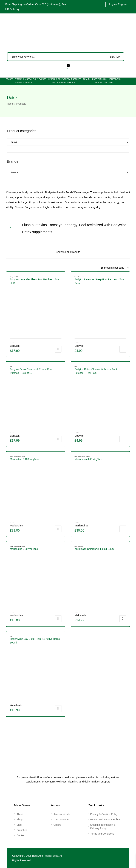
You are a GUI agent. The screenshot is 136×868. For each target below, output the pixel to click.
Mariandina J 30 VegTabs (24, 549)
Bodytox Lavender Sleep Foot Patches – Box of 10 (35, 281)
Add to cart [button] (58, 349)
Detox (76, 277)
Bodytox (79, 346)
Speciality (23, 456)
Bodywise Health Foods (45, 856)
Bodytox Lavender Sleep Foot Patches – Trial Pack (99, 281)
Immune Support (82, 456)
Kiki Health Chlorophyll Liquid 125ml (94, 549)
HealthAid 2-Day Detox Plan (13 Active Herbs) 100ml (35, 641)
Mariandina (81, 525)
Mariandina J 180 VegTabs (25, 459)
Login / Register (118, 4)
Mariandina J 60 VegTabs (88, 459)
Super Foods (81, 546)
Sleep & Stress (81, 277)
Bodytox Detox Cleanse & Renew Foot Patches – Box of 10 (31, 371)
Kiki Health (81, 615)
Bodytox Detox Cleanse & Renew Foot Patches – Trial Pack (96, 371)
